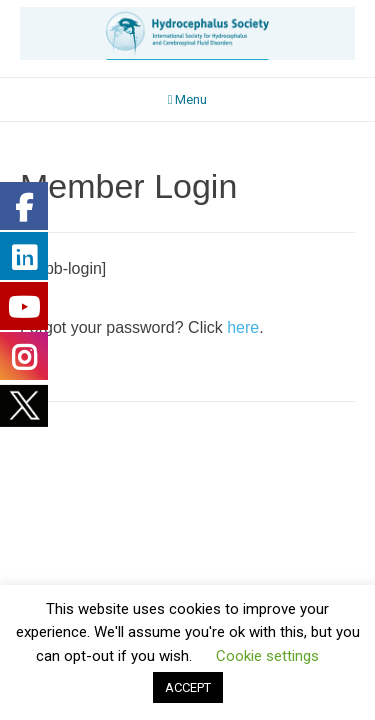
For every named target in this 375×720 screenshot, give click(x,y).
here (241, 327)
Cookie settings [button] (267, 656)
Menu (188, 99)
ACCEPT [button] (188, 687)
